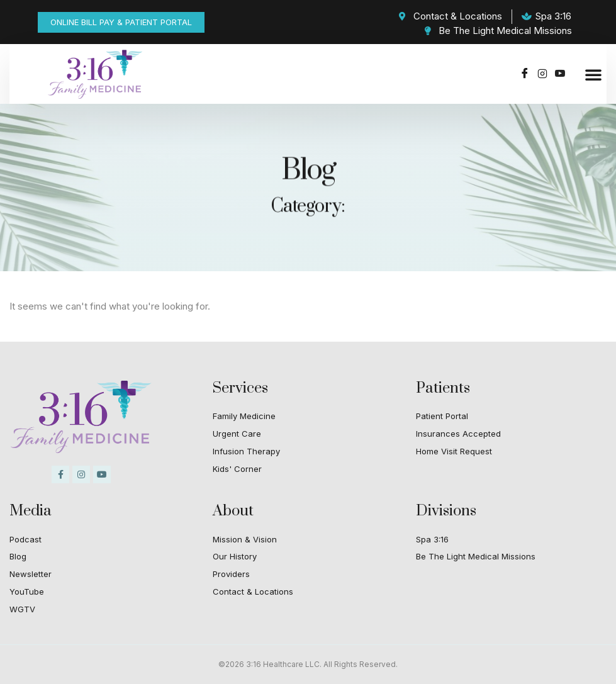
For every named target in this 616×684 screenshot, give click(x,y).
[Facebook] (525, 74)
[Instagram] (542, 74)
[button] (593, 74)
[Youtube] (560, 74)
